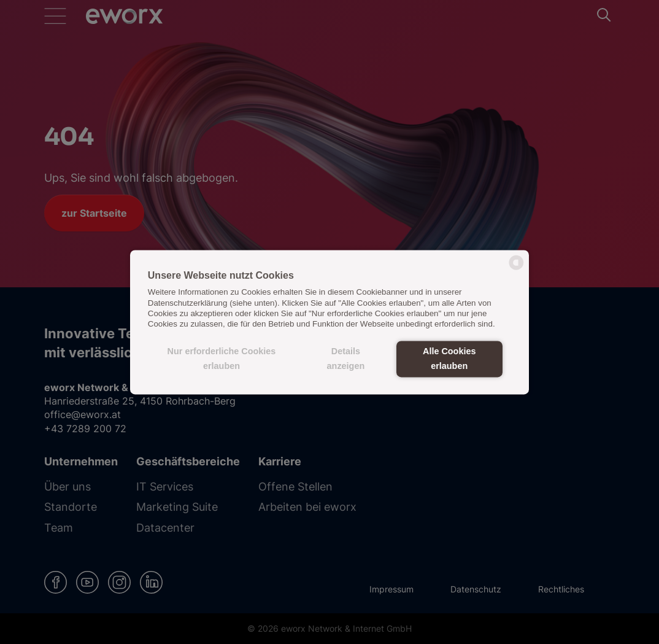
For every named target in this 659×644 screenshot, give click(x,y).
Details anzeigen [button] (346, 359)
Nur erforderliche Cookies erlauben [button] (222, 359)
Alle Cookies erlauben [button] (449, 359)
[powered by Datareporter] (516, 269)
